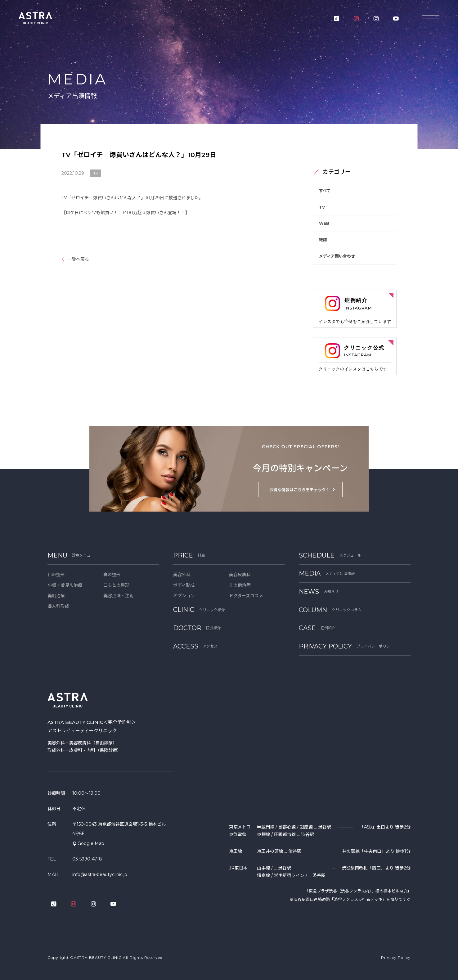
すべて (325, 191)
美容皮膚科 (240, 575)
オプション (184, 596)
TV (322, 207)
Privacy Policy (396, 957)
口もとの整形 (116, 585)
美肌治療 (56, 596)
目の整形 (56, 575)
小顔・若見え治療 (65, 585)
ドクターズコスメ (246, 596)
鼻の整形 (112, 575)
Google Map (91, 843)
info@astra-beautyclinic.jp (100, 874)
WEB (324, 223)
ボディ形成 (184, 585)
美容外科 (182, 575)
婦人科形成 (58, 606)
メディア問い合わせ (337, 256)
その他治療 (240, 585)
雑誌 (323, 240)
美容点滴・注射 (119, 596)
